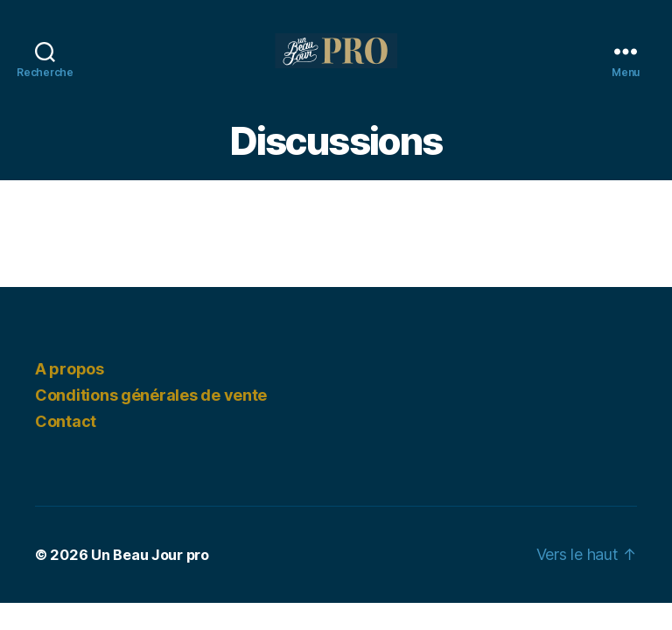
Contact (66, 421)
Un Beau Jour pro (150, 555)
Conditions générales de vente (151, 395)
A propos (70, 369)
